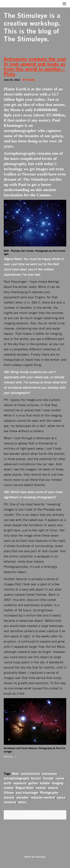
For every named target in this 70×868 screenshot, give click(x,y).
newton (41, 788)
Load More (35, 815)
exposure (20, 783)
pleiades (23, 797)
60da (15, 774)
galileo (33, 783)
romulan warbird (43, 797)
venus (22, 802)
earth (8, 783)
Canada (48, 778)
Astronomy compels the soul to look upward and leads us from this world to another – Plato (35, 67)
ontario (53, 788)
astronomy (49, 774)
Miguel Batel (25, 788)
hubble (45, 783)
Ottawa (9, 793)
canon (60, 778)
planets (9, 797)
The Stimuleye (25, 16)
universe (10, 802)
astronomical (30, 774)
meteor (9, 788)
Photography (49, 793)
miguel (31, 80)
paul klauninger (27, 793)
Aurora (36, 778)
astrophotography (16, 778)
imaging (57, 783)
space (61, 797)
